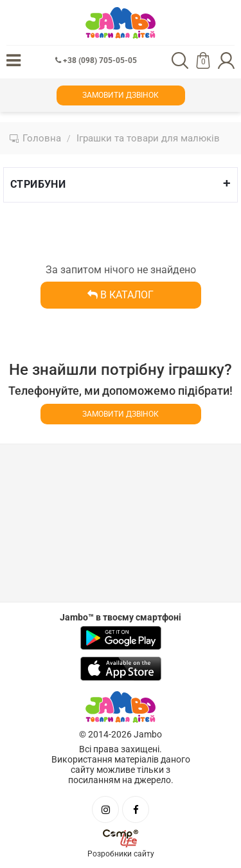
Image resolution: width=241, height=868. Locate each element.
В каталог (121, 295)
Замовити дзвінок (121, 95)
